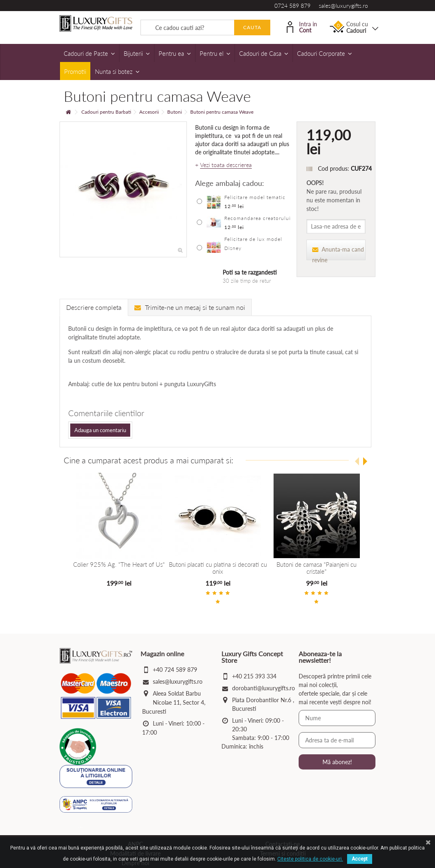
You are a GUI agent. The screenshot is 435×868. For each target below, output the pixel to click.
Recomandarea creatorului (258, 218)
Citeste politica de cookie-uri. (310, 859)
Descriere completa (94, 307)
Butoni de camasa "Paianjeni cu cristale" (316, 568)
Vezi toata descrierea (226, 165)
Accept (360, 859)
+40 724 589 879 (175, 670)
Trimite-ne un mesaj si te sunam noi (190, 307)
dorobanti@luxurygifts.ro (264, 688)
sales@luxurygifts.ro (343, 6)
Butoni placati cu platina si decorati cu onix (217, 568)
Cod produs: (334, 168)
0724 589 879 (292, 6)
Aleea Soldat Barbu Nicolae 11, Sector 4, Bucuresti (174, 702)
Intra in (302, 26)
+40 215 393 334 (254, 676)
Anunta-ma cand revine (338, 253)
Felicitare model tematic (255, 197)
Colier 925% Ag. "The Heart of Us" (119, 564)
